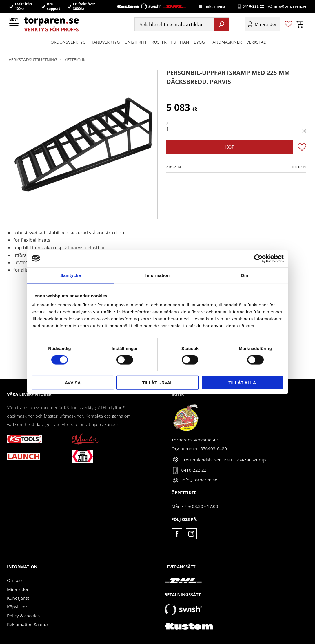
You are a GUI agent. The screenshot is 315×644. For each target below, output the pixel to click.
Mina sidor (18, 589)
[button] (14, 28)
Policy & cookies (23, 616)
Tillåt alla (242, 383)
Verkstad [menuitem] (256, 42)
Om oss (15, 580)
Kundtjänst (18, 598)
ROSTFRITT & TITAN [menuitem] (170, 42)
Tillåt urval (157, 383)
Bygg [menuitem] (199, 42)
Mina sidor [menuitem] (266, 25)
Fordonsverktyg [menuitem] (67, 42)
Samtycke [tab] (71, 275)
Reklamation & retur (28, 624)
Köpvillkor (17, 607)
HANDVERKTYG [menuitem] (105, 42)
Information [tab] (158, 275)
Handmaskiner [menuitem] (226, 42)
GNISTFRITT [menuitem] (135, 42)
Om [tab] (244, 275)
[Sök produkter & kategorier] (174, 25)
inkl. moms (215, 7)
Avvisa (73, 383)
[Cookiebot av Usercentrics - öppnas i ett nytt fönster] (258, 258)
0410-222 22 (253, 6)
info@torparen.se (290, 6)
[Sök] (222, 25)
